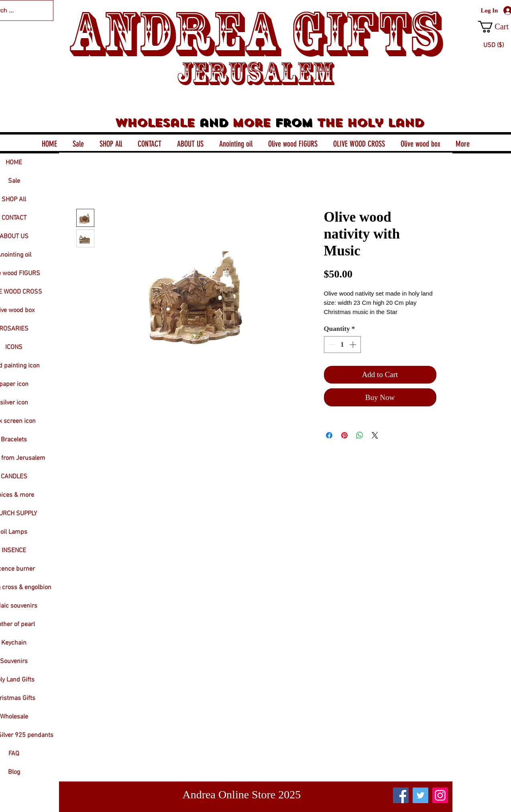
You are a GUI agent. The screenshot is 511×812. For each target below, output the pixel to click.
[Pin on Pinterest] (344, 435)
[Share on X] (375, 435)
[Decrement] (331, 345)
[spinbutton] (342, 345)
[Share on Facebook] (329, 435)
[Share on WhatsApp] (360, 435)
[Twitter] (420, 795)
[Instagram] (440, 795)
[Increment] (354, 345)
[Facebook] (401, 795)
